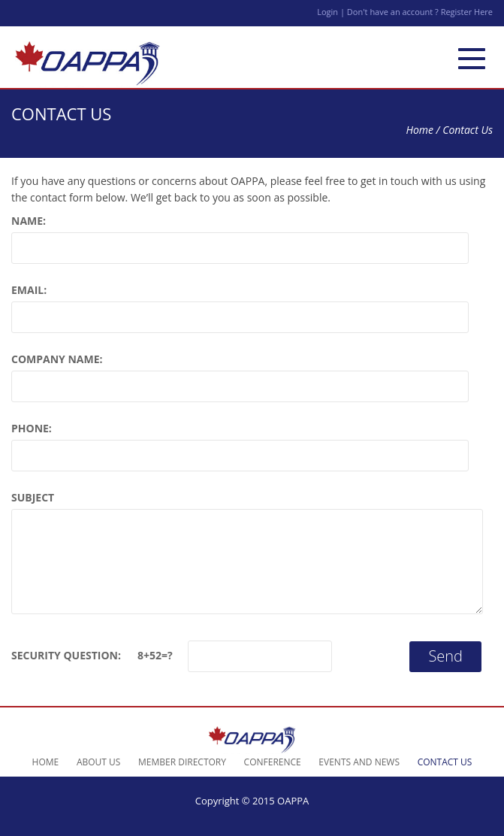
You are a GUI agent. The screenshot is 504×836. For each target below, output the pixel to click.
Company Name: (57, 359)
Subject (33, 497)
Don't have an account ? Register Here (420, 12)
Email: (29, 290)
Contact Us (445, 762)
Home (419, 130)
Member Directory (182, 762)
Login (329, 12)
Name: (29, 221)
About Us (98, 762)
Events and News (359, 762)
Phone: (32, 428)
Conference (273, 762)
